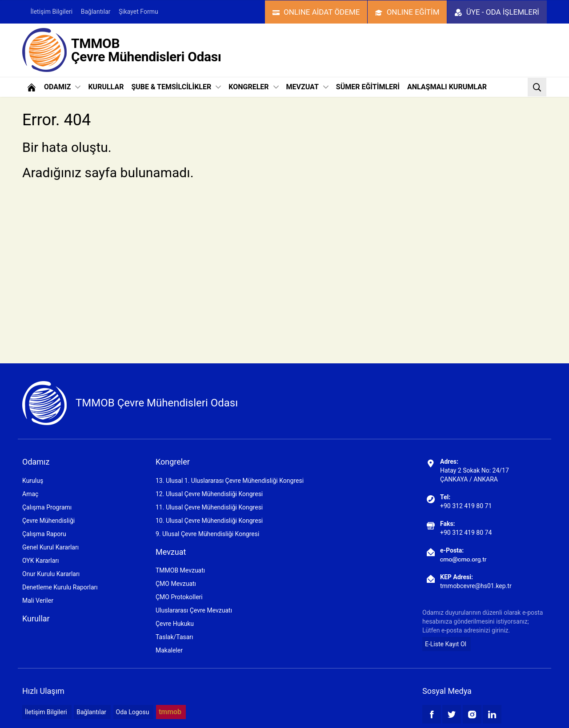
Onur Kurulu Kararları (51, 574)
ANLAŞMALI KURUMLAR (447, 87)
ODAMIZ (62, 87)
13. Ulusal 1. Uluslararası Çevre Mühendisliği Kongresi (230, 481)
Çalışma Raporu (44, 534)
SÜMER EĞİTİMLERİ (368, 87)
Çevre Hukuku (175, 624)
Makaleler (169, 650)
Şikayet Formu (138, 12)
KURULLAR (106, 87)
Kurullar (36, 619)
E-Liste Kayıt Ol (446, 644)
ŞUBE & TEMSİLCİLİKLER (176, 87)
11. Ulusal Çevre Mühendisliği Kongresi (209, 507)
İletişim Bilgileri (51, 12)
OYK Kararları (40, 561)
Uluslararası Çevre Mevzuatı (194, 610)
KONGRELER (253, 87)
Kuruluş (33, 481)
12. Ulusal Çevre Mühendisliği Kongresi (209, 494)
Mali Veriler (38, 601)
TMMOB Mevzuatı (180, 570)
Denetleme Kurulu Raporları (60, 587)
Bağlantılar (96, 12)
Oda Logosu (133, 712)
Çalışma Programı (47, 507)
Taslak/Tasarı (174, 637)
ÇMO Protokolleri (179, 597)
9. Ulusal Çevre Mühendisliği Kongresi (207, 534)
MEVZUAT (307, 87)
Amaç (30, 494)
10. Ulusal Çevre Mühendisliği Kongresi (209, 521)
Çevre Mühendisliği (48, 521)
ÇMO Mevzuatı (176, 584)
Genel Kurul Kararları (50, 547)
